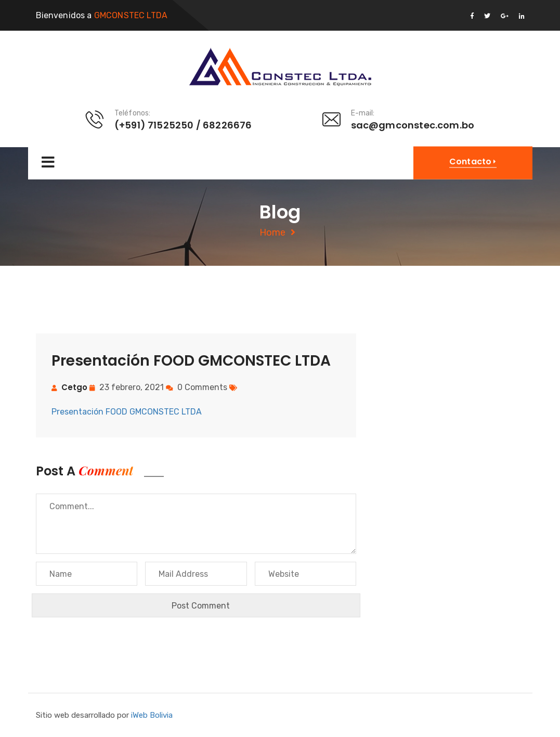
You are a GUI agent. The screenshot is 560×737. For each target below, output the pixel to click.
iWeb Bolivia (152, 715)
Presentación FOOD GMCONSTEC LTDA (127, 412)
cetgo (74, 387)
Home (272, 232)
